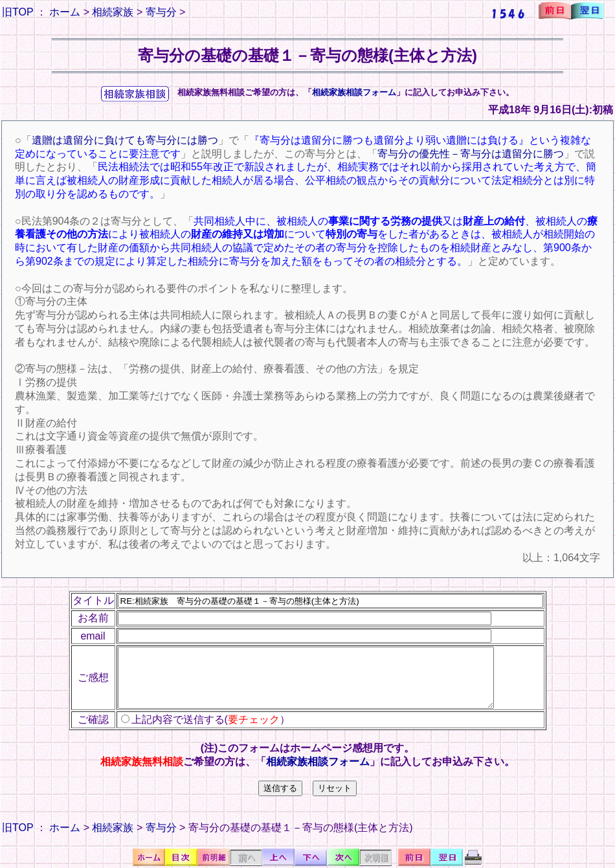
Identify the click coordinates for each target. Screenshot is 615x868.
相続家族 (113, 12)
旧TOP (17, 12)
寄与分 (161, 12)
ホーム (65, 12)
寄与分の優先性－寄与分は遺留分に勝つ (471, 154)
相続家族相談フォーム (354, 92)
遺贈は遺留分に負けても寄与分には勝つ (125, 140)
